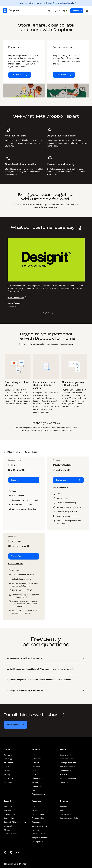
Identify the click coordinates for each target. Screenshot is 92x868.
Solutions (7, 771)
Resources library (39, 818)
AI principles (8, 826)
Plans (34, 790)
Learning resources (11, 834)
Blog (34, 806)
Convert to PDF (66, 782)
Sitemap (7, 830)
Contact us (8, 810)
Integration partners (40, 838)
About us (64, 806)
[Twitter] (5, 852)
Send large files (66, 755)
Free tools (7, 786)
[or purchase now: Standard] (17, 563)
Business (35, 763)
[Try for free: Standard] (24, 556)
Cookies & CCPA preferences (15, 822)
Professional (37, 759)
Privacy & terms (9, 814)
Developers (36, 822)
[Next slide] (53, 313)
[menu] (87, 11)
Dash (34, 771)
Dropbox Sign (37, 778)
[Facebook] (11, 852)
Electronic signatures (68, 778)
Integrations (8, 763)
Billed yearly (31, 452)
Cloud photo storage (68, 763)
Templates (8, 782)
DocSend (36, 774)
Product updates (38, 794)
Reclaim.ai (36, 782)
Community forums (39, 826)
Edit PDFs (64, 774)
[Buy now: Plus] (24, 480)
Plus (34, 755)
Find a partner (37, 842)
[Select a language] (49, 11)
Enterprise (36, 767)
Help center (8, 806)
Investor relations (67, 814)
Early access (8, 778)
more (47, 412)
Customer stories (38, 814)
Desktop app (9, 755)
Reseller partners (38, 834)
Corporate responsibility (69, 818)
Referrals (35, 830)
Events (34, 810)
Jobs (62, 810)
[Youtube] (18, 852)
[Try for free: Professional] (68, 480)
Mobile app (8, 759)
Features (7, 767)
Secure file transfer (68, 767)
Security (7, 774)
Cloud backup (66, 771)
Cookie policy (9, 818)
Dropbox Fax (37, 786)
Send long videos (67, 759)
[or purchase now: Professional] (62, 487)
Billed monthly (12, 452)
